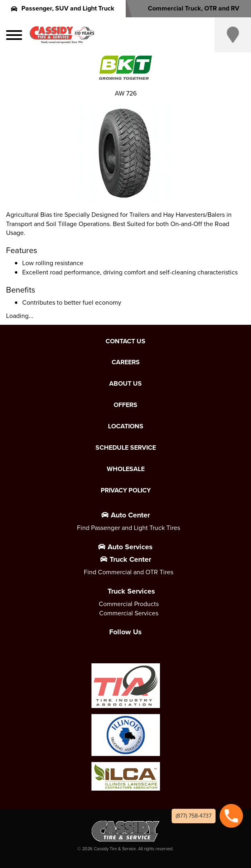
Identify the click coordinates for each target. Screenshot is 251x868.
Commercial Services (129, 613)
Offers (125, 405)
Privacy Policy (126, 490)
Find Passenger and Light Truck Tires (129, 528)
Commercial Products (129, 604)
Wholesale (126, 469)
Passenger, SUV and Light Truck (63, 8)
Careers (126, 362)
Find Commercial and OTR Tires (129, 572)
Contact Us (125, 341)
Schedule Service (126, 448)
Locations (126, 426)
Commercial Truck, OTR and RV (188, 8)
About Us (125, 384)
